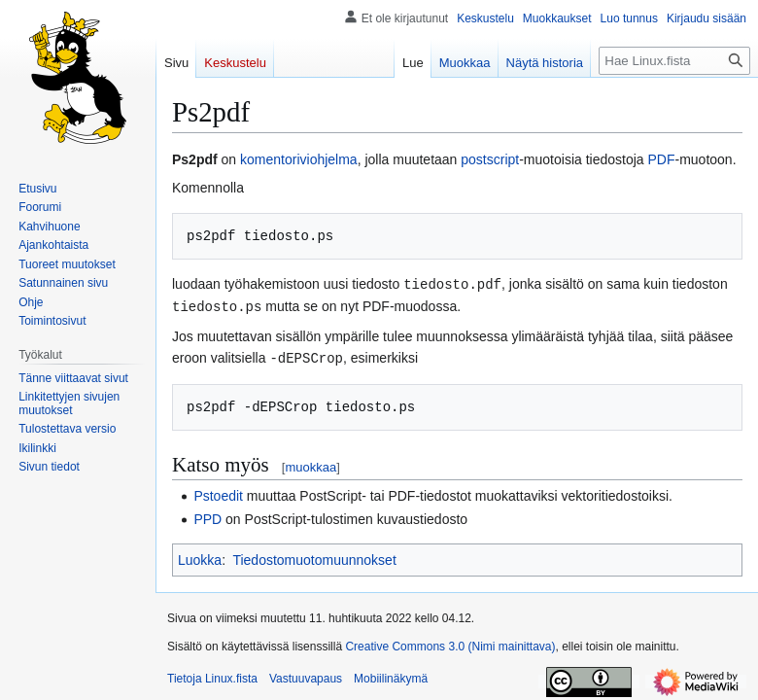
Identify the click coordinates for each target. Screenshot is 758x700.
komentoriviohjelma (299, 159)
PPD (207, 516)
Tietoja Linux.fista (212, 676)
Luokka (200, 557)
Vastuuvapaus (306, 676)
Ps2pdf (195, 159)
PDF (662, 159)
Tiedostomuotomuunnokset (314, 557)
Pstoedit (218, 493)
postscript (490, 159)
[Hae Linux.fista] (674, 61)
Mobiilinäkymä (391, 676)
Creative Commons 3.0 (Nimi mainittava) (450, 644)
